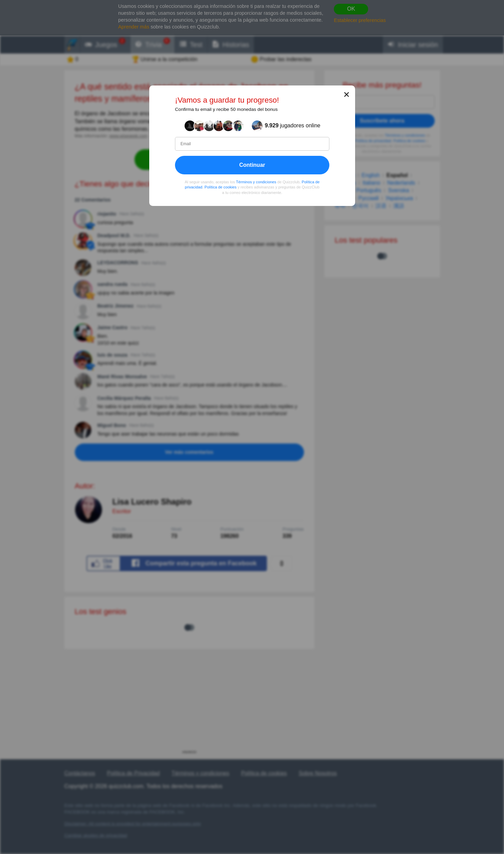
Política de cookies (220, 187)
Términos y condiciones (256, 182)
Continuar (252, 165)
